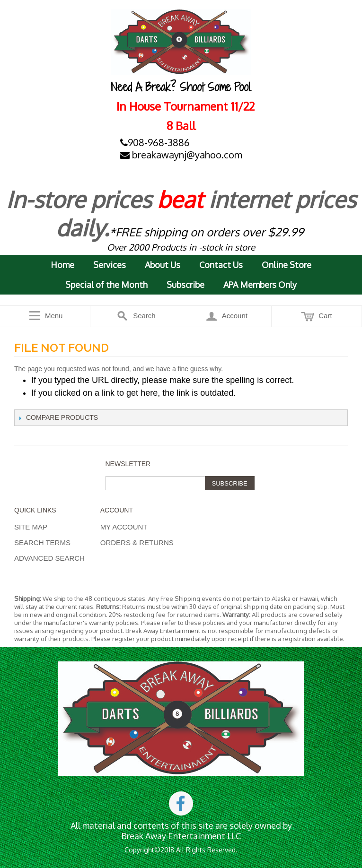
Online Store (287, 265)
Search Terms (42, 542)
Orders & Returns (137, 542)
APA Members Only (260, 285)
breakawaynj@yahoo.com (181, 155)
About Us (163, 265)
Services (110, 265)
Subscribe (185, 285)
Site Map (31, 527)
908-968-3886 (155, 142)
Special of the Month (106, 285)
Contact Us (221, 265)
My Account (124, 527)
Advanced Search (49, 558)
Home (62, 265)
